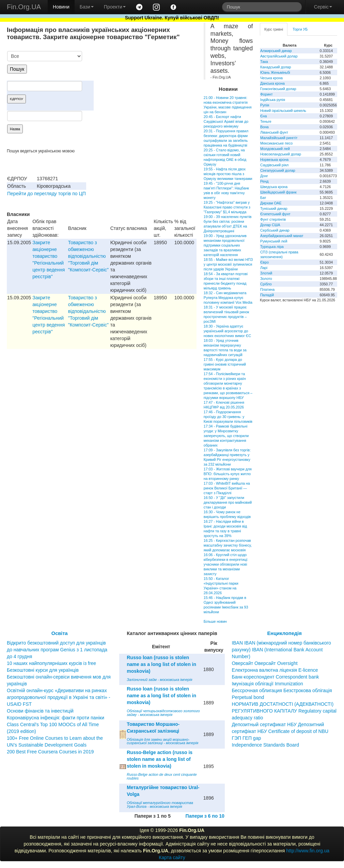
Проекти (115, 7)
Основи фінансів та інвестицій (40, 711)
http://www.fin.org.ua (308, 851)
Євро (264, 262)
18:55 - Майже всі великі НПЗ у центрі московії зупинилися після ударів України (228, 264)
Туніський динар (274, 208)
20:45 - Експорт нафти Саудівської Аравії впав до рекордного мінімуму (226, 121)
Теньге (266, 121)
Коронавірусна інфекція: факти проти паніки (56, 718)
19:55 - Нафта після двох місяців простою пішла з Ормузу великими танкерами (228, 174)
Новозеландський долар (281, 154)
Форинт (267, 94)
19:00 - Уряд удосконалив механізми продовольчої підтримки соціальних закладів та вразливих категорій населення (225, 245)
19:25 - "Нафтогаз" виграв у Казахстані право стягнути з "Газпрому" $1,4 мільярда (227, 207)
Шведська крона (274, 187)
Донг (264, 176)
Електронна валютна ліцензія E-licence (275, 670)
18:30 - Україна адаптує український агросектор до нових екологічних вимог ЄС (227, 331)
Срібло (266, 284)
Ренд (264, 181)
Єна (263, 116)
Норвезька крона (274, 160)
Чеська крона (271, 78)
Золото (266, 279)
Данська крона (272, 83)
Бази (87, 7)
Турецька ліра (272, 247)
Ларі (264, 268)
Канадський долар (276, 67)
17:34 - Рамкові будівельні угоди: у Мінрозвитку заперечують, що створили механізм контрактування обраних (226, 436)
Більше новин (215, 621)
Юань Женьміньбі (275, 72)
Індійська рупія (273, 100)
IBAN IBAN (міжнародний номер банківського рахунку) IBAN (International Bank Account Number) (281, 650)
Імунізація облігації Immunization (267, 684)
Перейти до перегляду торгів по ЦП (46, 194)
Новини (61, 7)
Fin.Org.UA (24, 7)
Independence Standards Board (265, 745)
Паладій (267, 295)
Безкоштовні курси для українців (43, 670)
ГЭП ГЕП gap (246, 738)
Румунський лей (274, 241)
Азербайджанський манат (282, 236)
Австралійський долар (279, 56)
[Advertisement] (145, 86)
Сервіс (323, 7)
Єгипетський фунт (275, 214)
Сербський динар (275, 230)
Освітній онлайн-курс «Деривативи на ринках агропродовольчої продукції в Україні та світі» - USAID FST (59, 697)
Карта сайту (172, 857)
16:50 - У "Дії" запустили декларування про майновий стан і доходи (228, 502)
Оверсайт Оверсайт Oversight (264, 663)
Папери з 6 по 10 (205, 816)
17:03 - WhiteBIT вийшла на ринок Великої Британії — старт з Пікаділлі (227, 488)
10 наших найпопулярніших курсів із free (51, 663)
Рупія (265, 105)
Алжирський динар (276, 51)
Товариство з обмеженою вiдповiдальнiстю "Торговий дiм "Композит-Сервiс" (88, 256)
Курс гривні (274, 29)
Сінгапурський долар (278, 170)
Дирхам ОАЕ (271, 203)
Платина (267, 289)
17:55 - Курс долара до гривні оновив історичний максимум (225, 364)
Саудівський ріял (274, 165)
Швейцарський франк (278, 192)
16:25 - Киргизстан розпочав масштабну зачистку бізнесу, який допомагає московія (228, 545)
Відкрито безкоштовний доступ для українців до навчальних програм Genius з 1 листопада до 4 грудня (57, 650)
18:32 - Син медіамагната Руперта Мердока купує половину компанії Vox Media (228, 298)
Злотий (266, 273)
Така (264, 62)
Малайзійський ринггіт (279, 138)
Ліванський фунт (274, 132)
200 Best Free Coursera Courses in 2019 (50, 752)
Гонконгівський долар (278, 89)
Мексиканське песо (276, 143)
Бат (263, 198)
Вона (264, 127)
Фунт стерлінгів (273, 219)
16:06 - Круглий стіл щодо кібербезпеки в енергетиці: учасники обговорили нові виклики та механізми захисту (226, 564)
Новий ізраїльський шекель (283, 111)
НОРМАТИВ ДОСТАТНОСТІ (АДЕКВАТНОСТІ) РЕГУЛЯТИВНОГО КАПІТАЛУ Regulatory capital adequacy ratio (284, 711)
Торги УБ (300, 29)
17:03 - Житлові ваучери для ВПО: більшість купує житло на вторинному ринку (228, 474)
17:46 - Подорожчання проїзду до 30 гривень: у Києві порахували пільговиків (228, 417)
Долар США (270, 225)
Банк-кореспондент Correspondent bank (275, 677)
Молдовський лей (275, 149)
